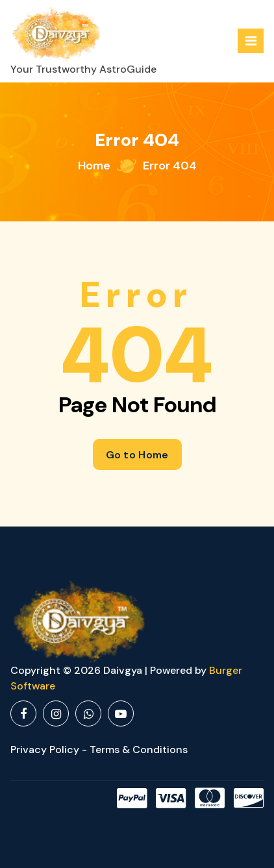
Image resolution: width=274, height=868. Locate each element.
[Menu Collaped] (251, 41)
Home (94, 166)
